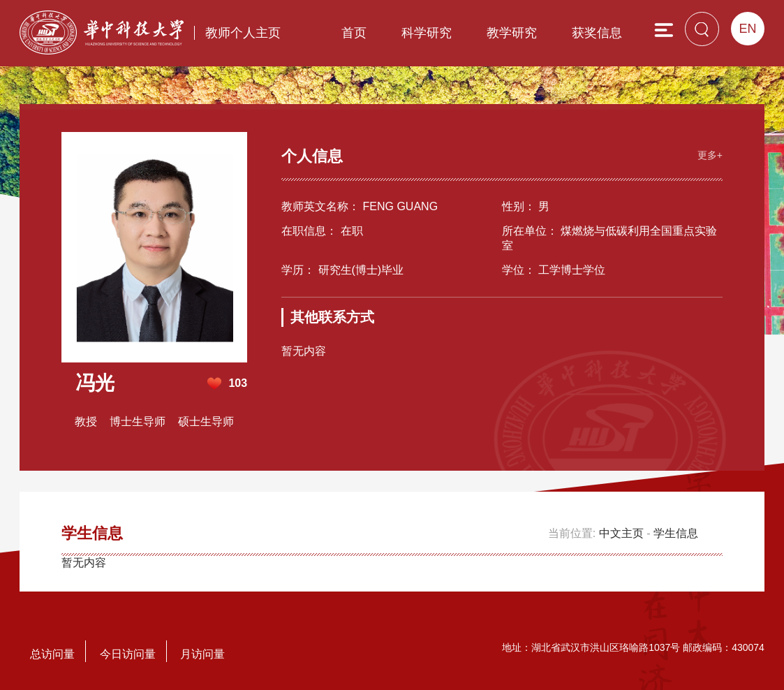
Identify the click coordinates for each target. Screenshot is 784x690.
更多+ (710, 155)
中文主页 (621, 533)
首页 (354, 33)
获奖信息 (597, 33)
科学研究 (427, 33)
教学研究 (512, 33)
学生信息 (676, 533)
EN (747, 29)
